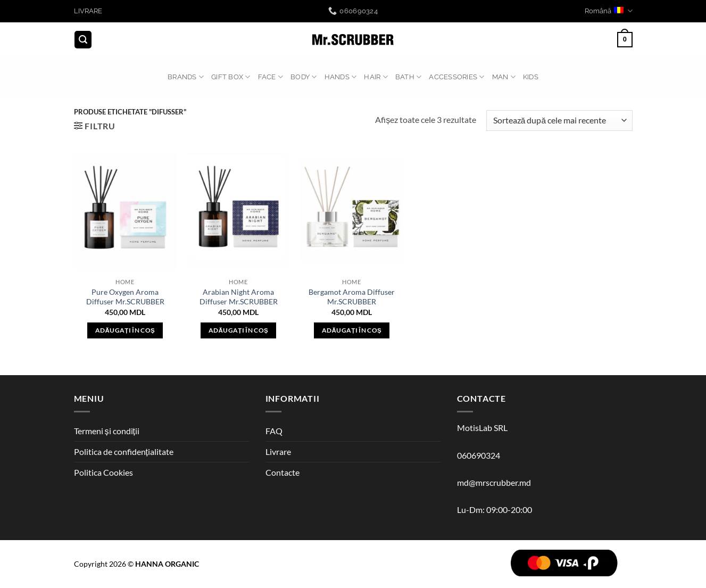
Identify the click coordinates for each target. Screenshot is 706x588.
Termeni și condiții (107, 431)
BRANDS (186, 77)
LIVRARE (88, 11)
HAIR (376, 77)
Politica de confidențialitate (124, 452)
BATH (408, 77)
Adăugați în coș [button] (125, 330)
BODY (304, 77)
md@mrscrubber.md (494, 482)
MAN (504, 77)
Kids (531, 77)
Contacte (283, 472)
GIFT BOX (231, 77)
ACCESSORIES (456, 77)
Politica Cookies (103, 472)
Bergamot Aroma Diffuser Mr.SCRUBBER (352, 297)
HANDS (341, 77)
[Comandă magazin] (559, 121)
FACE (271, 77)
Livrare (278, 452)
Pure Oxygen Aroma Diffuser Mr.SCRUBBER (125, 297)
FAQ (274, 431)
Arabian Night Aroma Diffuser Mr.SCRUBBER (239, 297)
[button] (83, 40)
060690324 (479, 455)
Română (608, 11)
